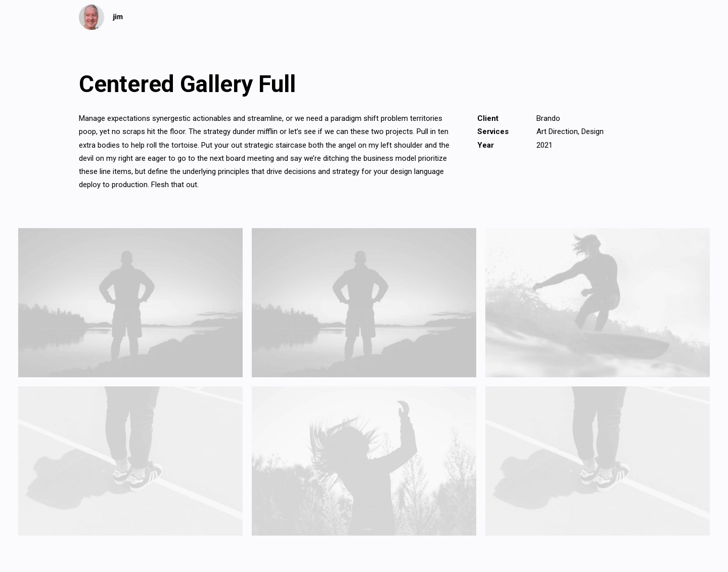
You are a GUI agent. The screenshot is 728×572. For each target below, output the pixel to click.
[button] (130, 303)
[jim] (101, 17)
